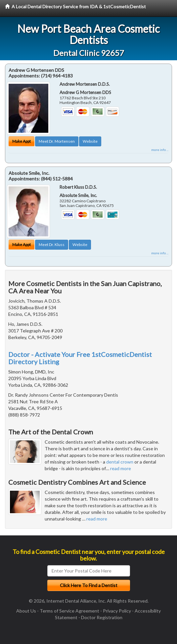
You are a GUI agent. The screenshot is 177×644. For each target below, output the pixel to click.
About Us (26, 611)
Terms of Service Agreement (69, 611)
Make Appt (22, 141)
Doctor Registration (102, 617)
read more (121, 468)
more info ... (160, 150)
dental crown (120, 462)
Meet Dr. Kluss (52, 245)
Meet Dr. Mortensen (57, 141)
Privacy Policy (117, 611)
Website (90, 141)
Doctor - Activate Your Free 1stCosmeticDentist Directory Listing (80, 358)
